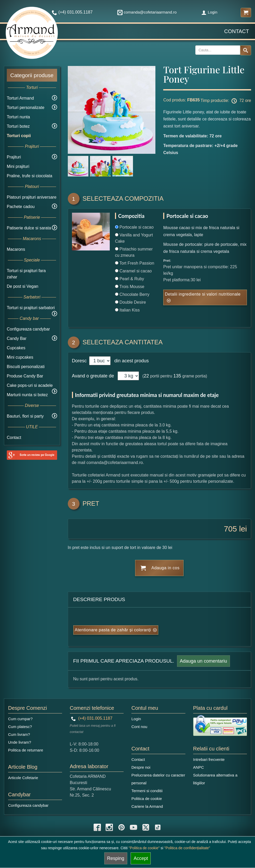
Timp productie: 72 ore (226, 101)
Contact (237, 31)
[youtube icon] (133, 827)
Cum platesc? (20, 727)
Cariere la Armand (147, 806)
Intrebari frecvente (209, 759)
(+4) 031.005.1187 (92, 718)
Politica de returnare (26, 750)
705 (230, 529)
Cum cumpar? (20, 719)
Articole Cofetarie (23, 778)
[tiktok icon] (158, 827)
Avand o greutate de (93, 376)
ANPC (199, 767)
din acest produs (130, 361)
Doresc (80, 361)
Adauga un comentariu (204, 661)
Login (209, 12)
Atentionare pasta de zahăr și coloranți (113, 630)
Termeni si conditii (147, 791)
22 (146, 376)
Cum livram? (19, 734)
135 (177, 376)
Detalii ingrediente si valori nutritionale (203, 294)
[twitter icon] (146, 827)
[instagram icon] (109, 827)
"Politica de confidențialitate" (187, 848)
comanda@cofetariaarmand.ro (147, 12)
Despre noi (141, 767)
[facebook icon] (97, 827)
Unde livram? (20, 742)
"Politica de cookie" (144, 848)
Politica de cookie (147, 799)
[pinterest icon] (122, 827)
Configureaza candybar (28, 329)
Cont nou (139, 727)
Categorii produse (32, 75)
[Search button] (246, 50)
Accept (141, 858)
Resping (116, 858)
